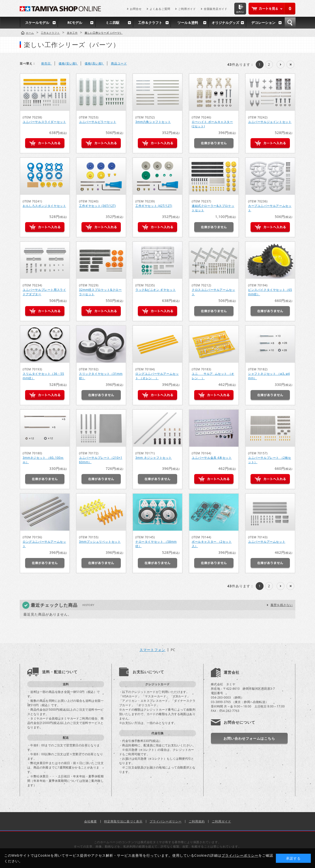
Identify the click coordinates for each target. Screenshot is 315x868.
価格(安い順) (68, 63)
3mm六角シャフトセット (153, 122)
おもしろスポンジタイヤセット (44, 206)
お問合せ (136, 9)
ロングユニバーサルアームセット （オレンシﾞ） (157, 376)
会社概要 (91, 821)
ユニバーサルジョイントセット (270, 122)
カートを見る (272, 9)
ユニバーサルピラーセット (98, 122)
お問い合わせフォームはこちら (249, 738)
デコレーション (263, 23)
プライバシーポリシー (166, 821)
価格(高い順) (94, 63)
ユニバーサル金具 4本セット (212, 458)
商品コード (119, 63)
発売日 (46, 63)
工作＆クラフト (150, 23)
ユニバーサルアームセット (267, 542)
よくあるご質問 (160, 9)
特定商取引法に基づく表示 (123, 821)
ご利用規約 (197, 821)
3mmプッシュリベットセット (100, 542)
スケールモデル (37, 23)
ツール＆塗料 (188, 23)
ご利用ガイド (187, 9)
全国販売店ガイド (216, 9)
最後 (290, 65)
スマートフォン (152, 650)
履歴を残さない (282, 605)
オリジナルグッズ (225, 23)
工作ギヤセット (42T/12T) (154, 206)
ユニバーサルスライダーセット (44, 122)
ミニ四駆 (112, 23)
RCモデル (75, 23)
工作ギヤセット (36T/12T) (97, 206)
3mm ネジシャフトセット (154, 458)
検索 (290, 23)
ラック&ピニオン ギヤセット (156, 290)
